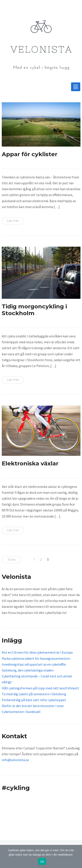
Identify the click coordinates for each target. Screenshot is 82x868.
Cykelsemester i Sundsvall (21, 712)
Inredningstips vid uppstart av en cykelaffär (34, 664)
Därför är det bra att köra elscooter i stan (33, 706)
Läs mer (13, 221)
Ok (42, 862)
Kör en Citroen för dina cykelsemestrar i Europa (37, 652)
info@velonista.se (15, 760)
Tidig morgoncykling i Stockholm (34, 310)
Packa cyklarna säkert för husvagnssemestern (36, 658)
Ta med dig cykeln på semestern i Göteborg (34, 694)
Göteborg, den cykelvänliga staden (28, 670)
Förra (11, 560)
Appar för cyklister (30, 154)
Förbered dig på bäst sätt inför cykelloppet (34, 700)
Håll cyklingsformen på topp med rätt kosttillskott (40, 688)
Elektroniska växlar (30, 463)
